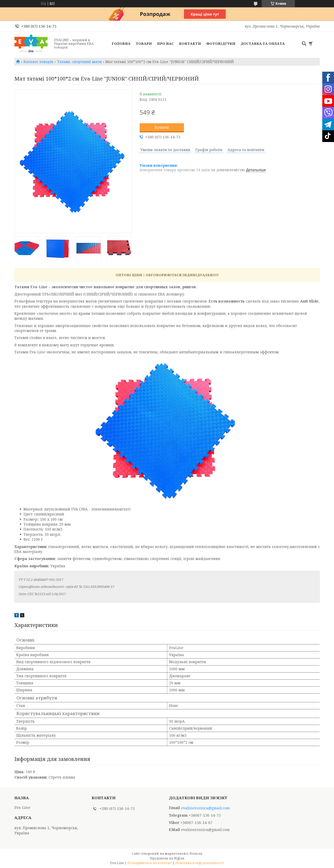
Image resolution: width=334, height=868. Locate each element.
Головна (121, 44)
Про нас (165, 44)
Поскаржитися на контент (150, 863)
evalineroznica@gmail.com (205, 808)
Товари (144, 44)
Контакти (190, 44)
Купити (162, 127)
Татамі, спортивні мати (79, 62)
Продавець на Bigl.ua (167, 858)
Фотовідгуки (221, 44)
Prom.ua (196, 854)
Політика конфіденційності (200, 863)
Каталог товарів (38, 62)
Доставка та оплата (263, 44)
